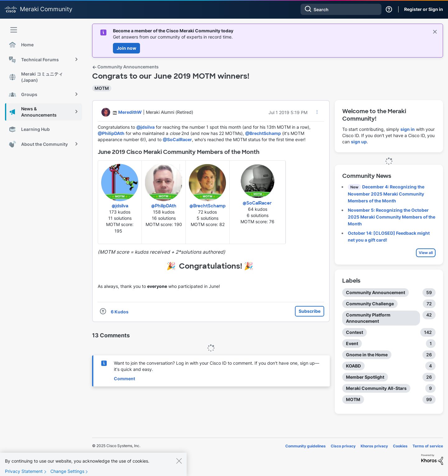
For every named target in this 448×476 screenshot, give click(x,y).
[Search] (341, 9)
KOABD (353, 366)
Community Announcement (376, 292)
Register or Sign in (424, 9)
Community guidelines (306, 446)
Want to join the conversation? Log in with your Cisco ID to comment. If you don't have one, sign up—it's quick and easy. (217, 366)
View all (426, 253)
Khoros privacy (374, 446)
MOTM (102, 88)
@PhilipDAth (111, 133)
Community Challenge (370, 304)
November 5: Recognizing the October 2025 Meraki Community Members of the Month (392, 217)
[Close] (179, 466)
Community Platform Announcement (368, 318)
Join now (126, 48)
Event (352, 343)
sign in (408, 129)
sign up (359, 142)
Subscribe (310, 311)
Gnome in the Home (367, 355)
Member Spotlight (365, 377)
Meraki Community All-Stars (376, 388)
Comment (124, 379)
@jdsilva (145, 127)
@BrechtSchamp (263, 133)
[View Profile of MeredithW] (130, 112)
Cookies (400, 446)
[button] (317, 112)
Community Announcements (125, 67)
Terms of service (428, 446)
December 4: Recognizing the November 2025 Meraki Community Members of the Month (386, 194)
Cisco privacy (343, 446)
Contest (355, 332)
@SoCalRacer (177, 139)
